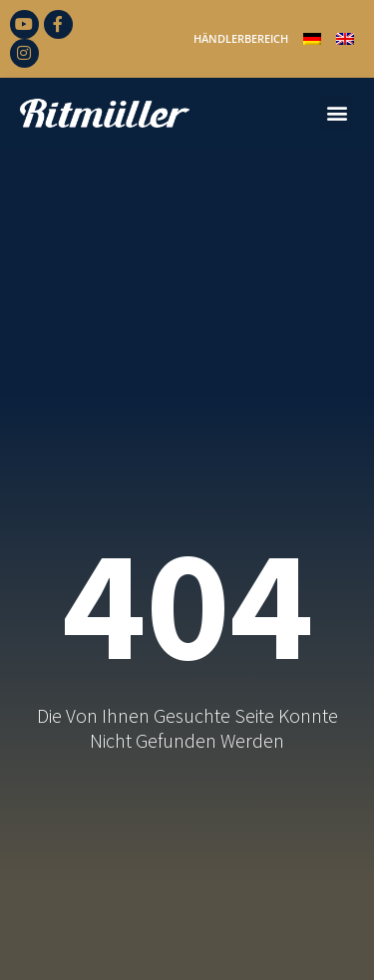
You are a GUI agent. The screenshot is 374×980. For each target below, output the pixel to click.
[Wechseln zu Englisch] (345, 39)
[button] (337, 113)
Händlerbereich (241, 38)
